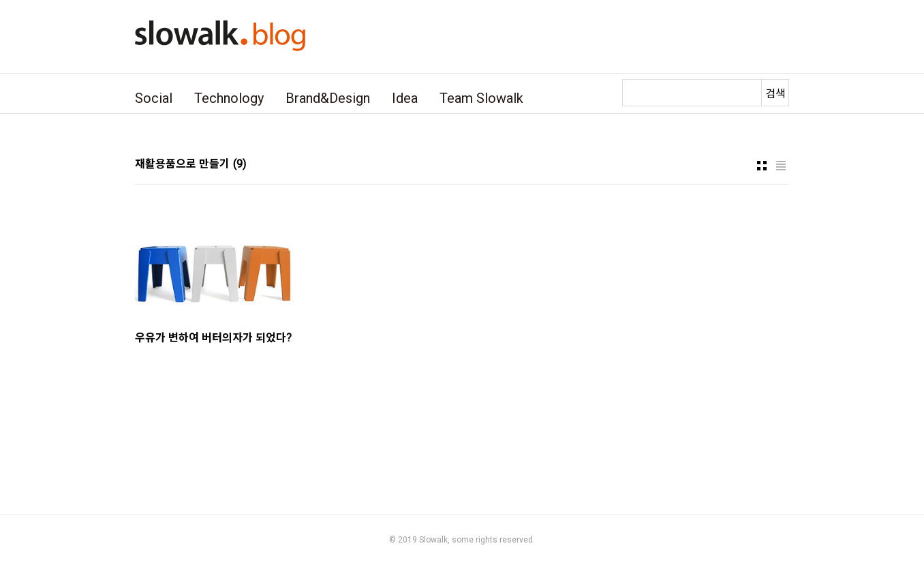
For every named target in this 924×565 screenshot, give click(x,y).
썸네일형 (762, 166)
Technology (229, 98)
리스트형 (781, 166)
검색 (775, 94)
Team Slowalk (481, 98)
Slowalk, (434, 540)
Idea (405, 98)
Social (154, 98)
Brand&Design (328, 98)
